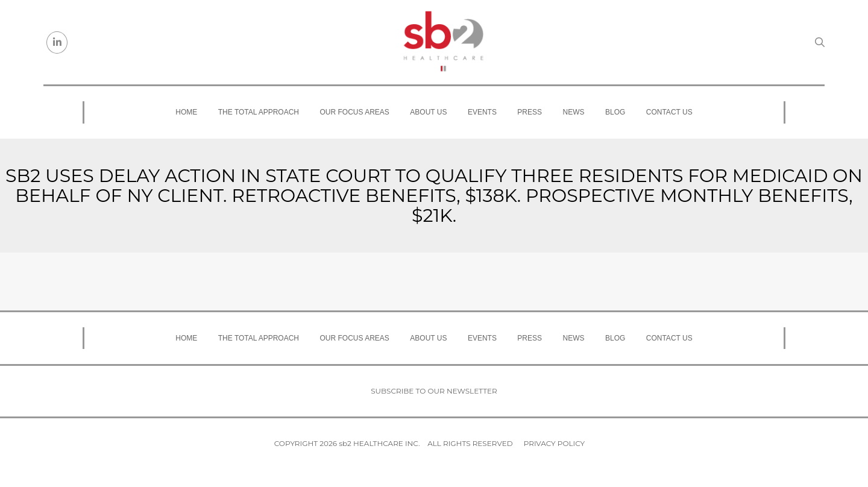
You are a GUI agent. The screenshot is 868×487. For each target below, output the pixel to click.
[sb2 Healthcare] (443, 42)
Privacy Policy (554, 443)
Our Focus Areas (355, 112)
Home (186, 112)
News (574, 112)
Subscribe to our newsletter (434, 391)
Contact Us (669, 112)
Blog (615, 112)
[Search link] (820, 42)
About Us (428, 112)
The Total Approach (259, 112)
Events (482, 112)
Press (530, 112)
